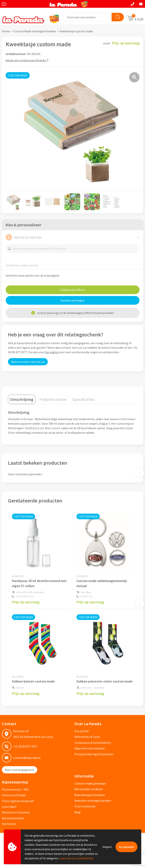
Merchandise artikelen (89, 789)
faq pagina (52, 352)
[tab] (22, 399)
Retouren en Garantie (16, 812)
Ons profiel (82, 731)
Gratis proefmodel (14, 795)
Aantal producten (24, 237)
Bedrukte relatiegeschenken (93, 801)
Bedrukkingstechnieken (90, 795)
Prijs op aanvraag (26, 602)
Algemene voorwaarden (90, 748)
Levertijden (9, 807)
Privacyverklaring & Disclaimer (94, 754)
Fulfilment (9, 824)
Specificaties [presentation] (83, 399)
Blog (78, 812)
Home (6, 31)
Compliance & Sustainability (93, 743)
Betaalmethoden (13, 818)
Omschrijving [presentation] (22, 399)
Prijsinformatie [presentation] (53, 399)
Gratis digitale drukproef (18, 801)
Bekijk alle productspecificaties (27, 60)
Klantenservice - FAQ (15, 789)
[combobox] (87, 17)
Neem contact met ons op (28, 362)
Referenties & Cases (87, 737)
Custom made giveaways (90, 783)
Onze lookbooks (85, 806)
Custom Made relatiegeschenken (35, 31)
